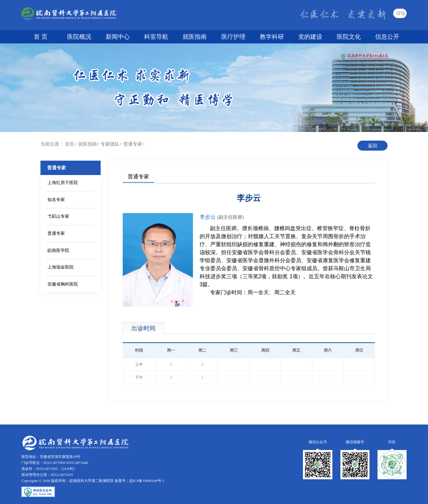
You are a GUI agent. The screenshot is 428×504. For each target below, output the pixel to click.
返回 (372, 146)
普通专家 (133, 144)
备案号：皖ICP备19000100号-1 (139, 481)
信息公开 (387, 37)
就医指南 (195, 37)
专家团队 (110, 144)
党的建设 (310, 37)
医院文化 (349, 37)
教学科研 (272, 37)
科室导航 (156, 37)
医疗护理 (233, 37)
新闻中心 (118, 37)
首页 (70, 144)
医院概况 (79, 37)
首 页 (41, 37)
